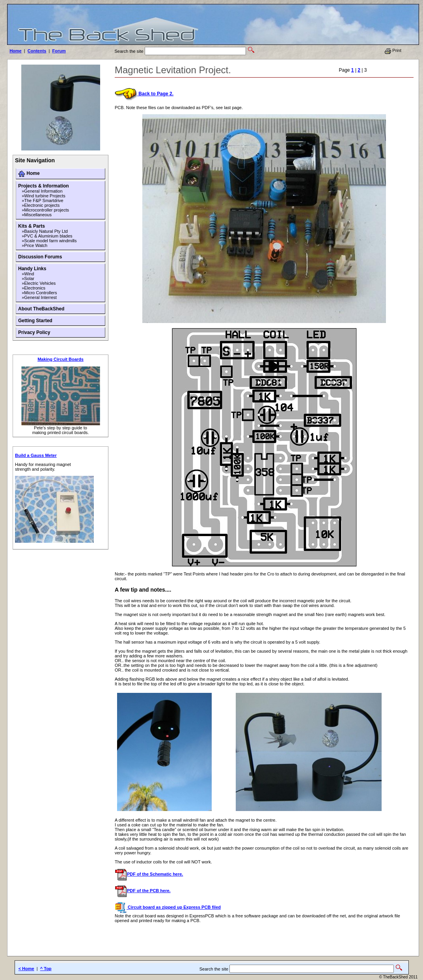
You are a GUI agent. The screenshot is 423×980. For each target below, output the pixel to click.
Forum (59, 51)
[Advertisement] (213, 942)
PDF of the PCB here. (143, 891)
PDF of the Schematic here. (149, 874)
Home (16, 51)
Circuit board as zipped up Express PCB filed (168, 907)
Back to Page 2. (144, 94)
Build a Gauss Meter (36, 455)
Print (393, 50)
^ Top (46, 969)
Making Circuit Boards (61, 359)
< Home (26, 969)
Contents (37, 51)
